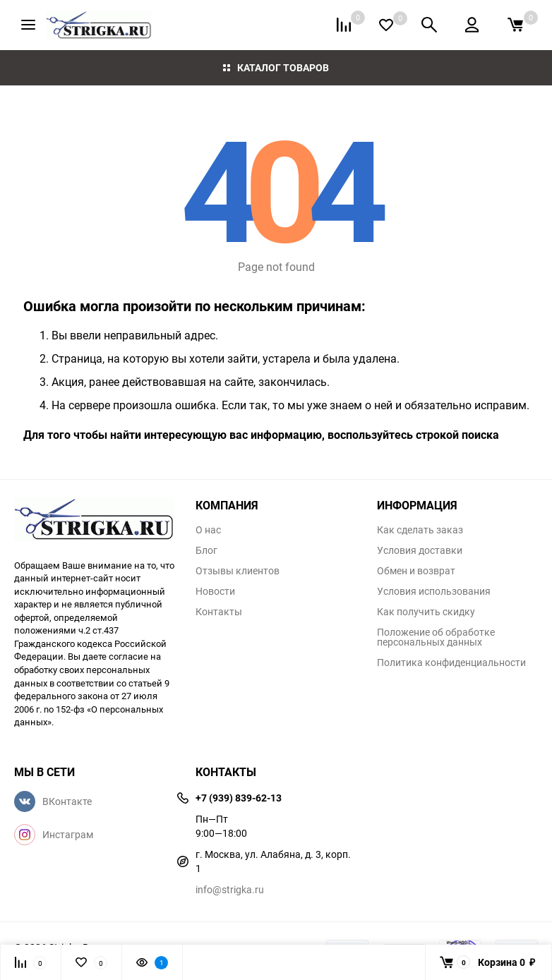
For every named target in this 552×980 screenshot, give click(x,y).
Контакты (219, 612)
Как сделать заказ (420, 530)
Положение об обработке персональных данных (436, 637)
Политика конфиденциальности (451, 663)
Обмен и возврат (416, 571)
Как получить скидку (426, 612)
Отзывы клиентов (238, 571)
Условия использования (434, 591)
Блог (206, 550)
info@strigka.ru (230, 889)
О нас (208, 530)
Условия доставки (420, 550)
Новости (215, 591)
